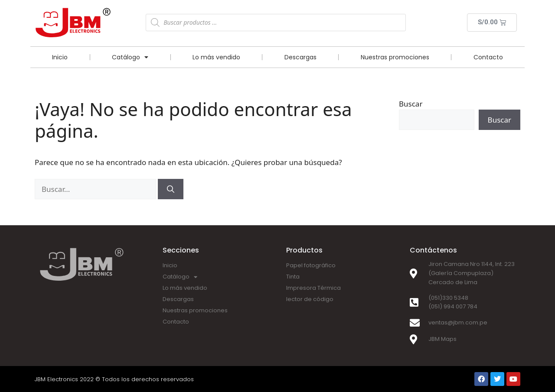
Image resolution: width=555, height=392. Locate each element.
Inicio (60, 57)
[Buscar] (171, 189)
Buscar (411, 104)
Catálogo (130, 57)
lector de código (310, 299)
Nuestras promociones (395, 57)
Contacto (488, 57)
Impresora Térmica (313, 288)
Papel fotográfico (311, 265)
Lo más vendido (216, 57)
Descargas (300, 57)
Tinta (293, 277)
